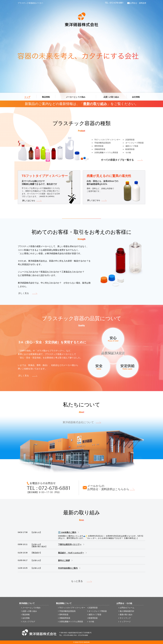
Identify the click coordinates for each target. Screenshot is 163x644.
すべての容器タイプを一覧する (117, 160)
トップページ (125, 622)
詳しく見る (24, 293)
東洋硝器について (27, 603)
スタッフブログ (29, 622)
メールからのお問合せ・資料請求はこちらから (108, 487)
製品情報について (64, 603)
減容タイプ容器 (132, 146)
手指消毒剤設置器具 (103, 143)
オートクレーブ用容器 (135, 143)
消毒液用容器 (100, 149)
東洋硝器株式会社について (78, 422)
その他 (128, 152)
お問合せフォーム (127, 608)
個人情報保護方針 (127, 611)
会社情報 (26, 618)
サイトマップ (125, 618)
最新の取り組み (95, 104)
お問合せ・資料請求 (138, 3)
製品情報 (26, 615)
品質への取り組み (30, 611)
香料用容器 (99, 146)
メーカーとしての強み (31, 608)
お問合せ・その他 (124, 603)
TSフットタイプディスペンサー (107, 140)
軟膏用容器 (130, 149)
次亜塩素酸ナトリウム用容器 (106, 152)
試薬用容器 (130, 140)
